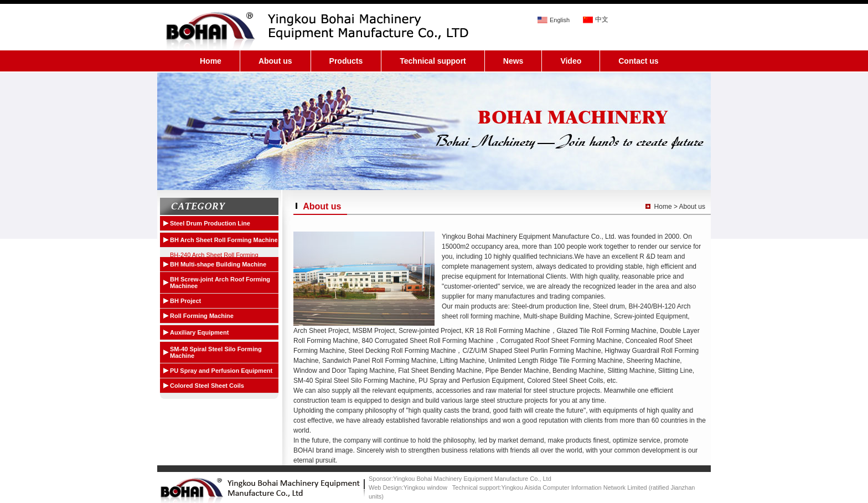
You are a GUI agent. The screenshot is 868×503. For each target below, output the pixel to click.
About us (275, 61)
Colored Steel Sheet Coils (207, 386)
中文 (602, 19)
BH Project (185, 301)
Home (211, 61)
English (560, 20)
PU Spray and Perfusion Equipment (221, 371)
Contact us (638, 61)
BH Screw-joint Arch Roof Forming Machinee (220, 283)
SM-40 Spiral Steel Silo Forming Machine (216, 352)
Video (571, 61)
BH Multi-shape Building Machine (218, 264)
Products (346, 61)
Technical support (433, 61)
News (513, 61)
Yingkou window (425, 487)
